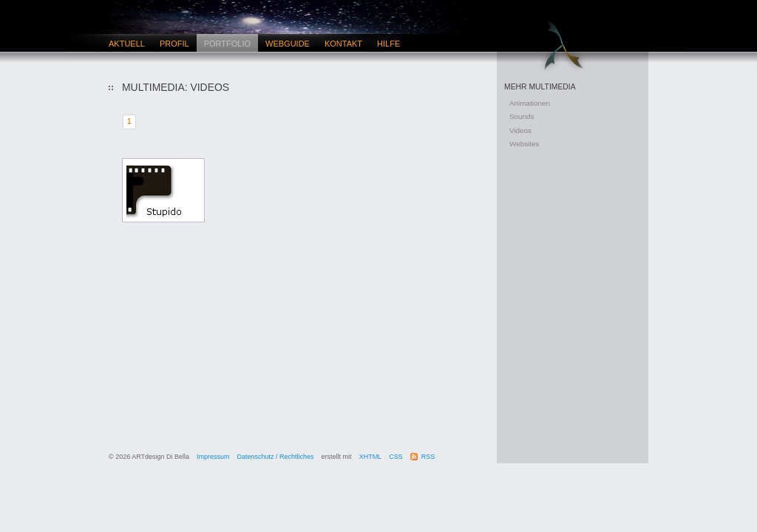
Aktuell (127, 44)
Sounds (522, 116)
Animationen (530, 103)
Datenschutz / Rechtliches (276, 457)
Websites (524, 144)
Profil (174, 44)
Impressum (213, 457)
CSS (396, 457)
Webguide (288, 44)
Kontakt (343, 44)
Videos (520, 130)
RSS (428, 457)
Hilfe (388, 44)
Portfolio (227, 44)
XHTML (371, 457)
